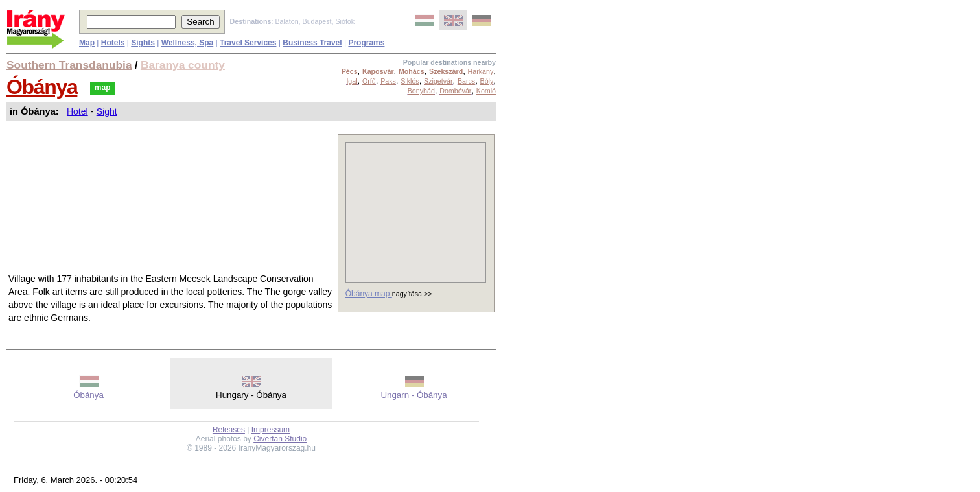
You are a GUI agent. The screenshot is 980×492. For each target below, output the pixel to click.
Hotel (77, 111)
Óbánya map (369, 294)
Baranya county (183, 65)
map (103, 88)
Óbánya (42, 87)
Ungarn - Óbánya (414, 395)
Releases (229, 430)
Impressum (271, 430)
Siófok (345, 21)
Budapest (317, 21)
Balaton (286, 21)
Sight (107, 111)
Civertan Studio (280, 439)
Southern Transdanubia (69, 65)
